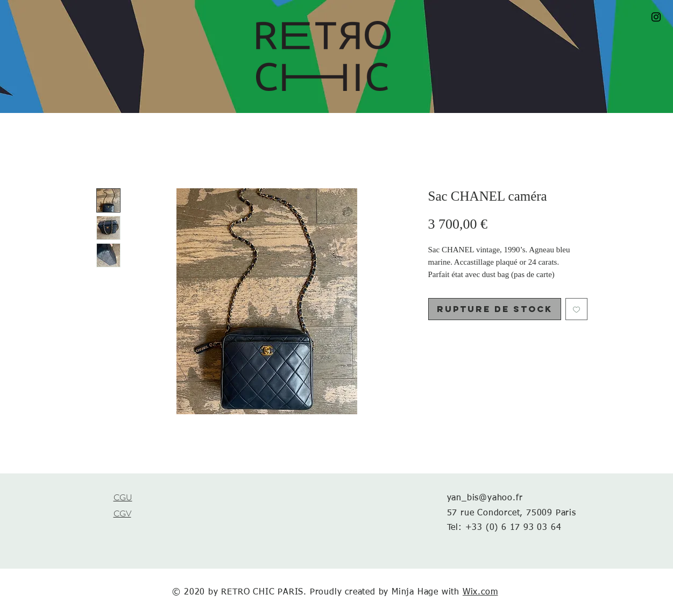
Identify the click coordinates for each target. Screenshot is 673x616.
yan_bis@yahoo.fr (485, 498)
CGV (122, 514)
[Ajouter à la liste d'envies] (576, 309)
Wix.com (480, 592)
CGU (123, 497)
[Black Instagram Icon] (656, 17)
